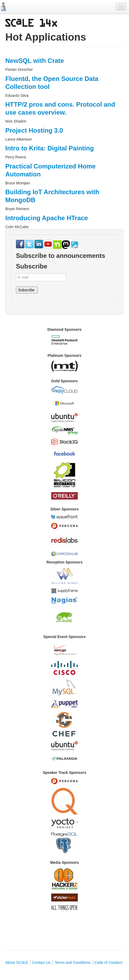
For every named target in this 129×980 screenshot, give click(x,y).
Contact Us (41, 962)
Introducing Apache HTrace (47, 218)
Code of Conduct (108, 962)
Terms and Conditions (72, 962)
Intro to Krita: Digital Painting (50, 148)
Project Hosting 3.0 (34, 130)
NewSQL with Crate (35, 61)
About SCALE (17, 962)
